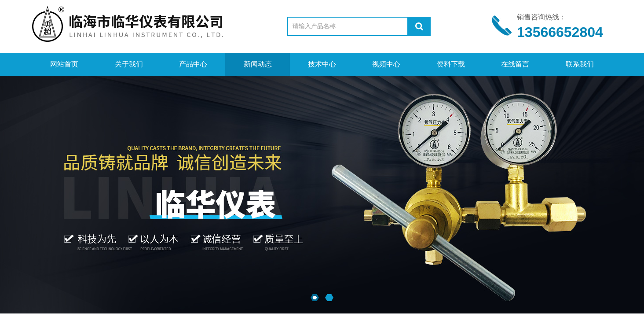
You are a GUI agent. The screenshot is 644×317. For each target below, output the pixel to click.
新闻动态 (258, 64)
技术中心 (322, 64)
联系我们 (580, 64)
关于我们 (129, 64)
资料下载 (451, 64)
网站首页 (64, 64)
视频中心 (386, 64)
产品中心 (193, 64)
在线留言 (515, 64)
